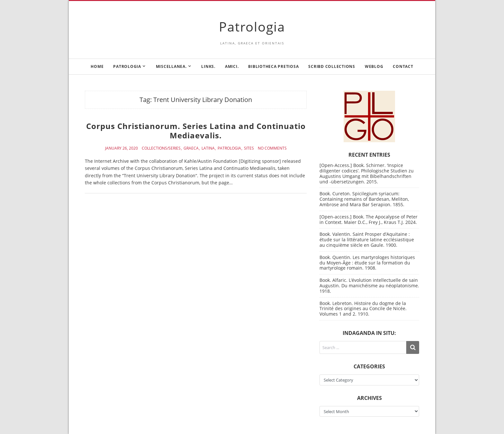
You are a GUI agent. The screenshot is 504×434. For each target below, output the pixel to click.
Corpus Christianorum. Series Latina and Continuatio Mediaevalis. (196, 131)
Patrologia (252, 27)
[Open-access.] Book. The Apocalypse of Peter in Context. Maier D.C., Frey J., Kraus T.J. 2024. (369, 219)
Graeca (191, 148)
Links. (208, 66)
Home (97, 66)
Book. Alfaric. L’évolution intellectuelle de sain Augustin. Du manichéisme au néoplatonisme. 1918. (369, 286)
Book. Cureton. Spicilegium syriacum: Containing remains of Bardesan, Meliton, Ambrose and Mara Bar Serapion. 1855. (364, 199)
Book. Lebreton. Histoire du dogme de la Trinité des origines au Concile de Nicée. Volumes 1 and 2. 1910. (363, 309)
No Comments (272, 148)
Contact (403, 66)
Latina (208, 148)
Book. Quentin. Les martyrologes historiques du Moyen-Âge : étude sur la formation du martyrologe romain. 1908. (367, 263)
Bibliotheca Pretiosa (273, 66)
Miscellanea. (171, 66)
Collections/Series (161, 148)
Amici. (232, 66)
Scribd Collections (332, 66)
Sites (249, 148)
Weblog (374, 66)
